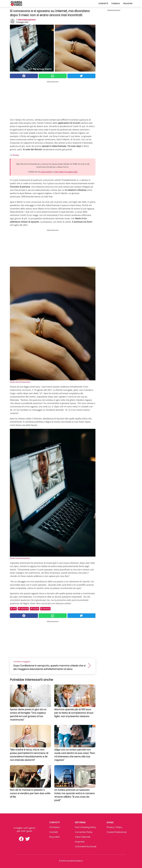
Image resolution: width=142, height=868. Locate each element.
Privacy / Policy (114, 827)
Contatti (54, 832)
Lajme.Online (46, 172)
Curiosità (103, 3)
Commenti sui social (86, 847)
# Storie (34, 609)
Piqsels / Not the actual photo (20, 382)
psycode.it (55, 837)
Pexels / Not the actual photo (20, 558)
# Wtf (13, 609)
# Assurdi (23, 609)
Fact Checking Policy (85, 827)
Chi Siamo (55, 827)
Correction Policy (84, 832)
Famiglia (116, 3)
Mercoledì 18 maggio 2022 (66, 172)
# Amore (45, 609)
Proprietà (80, 842)
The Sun (16, 155)
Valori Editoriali (82, 837)
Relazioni (128, 3)
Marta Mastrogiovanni (27, 20)
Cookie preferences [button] (117, 832)
